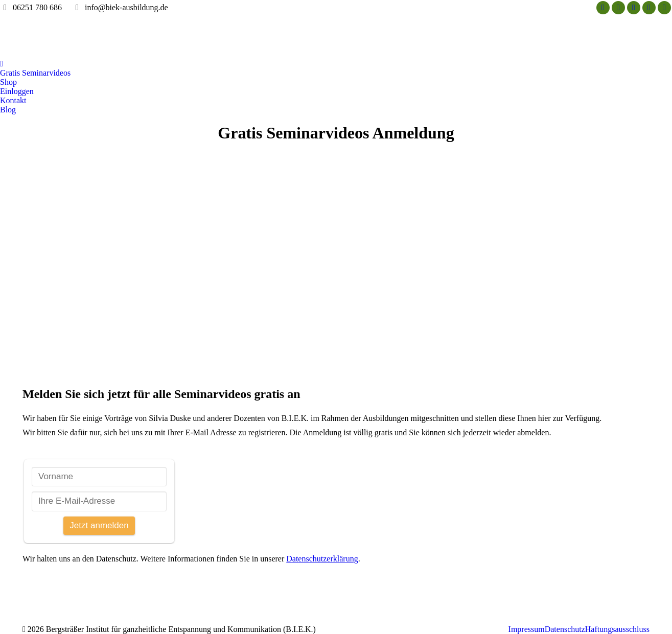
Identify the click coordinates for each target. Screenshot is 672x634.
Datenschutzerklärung (322, 559)
